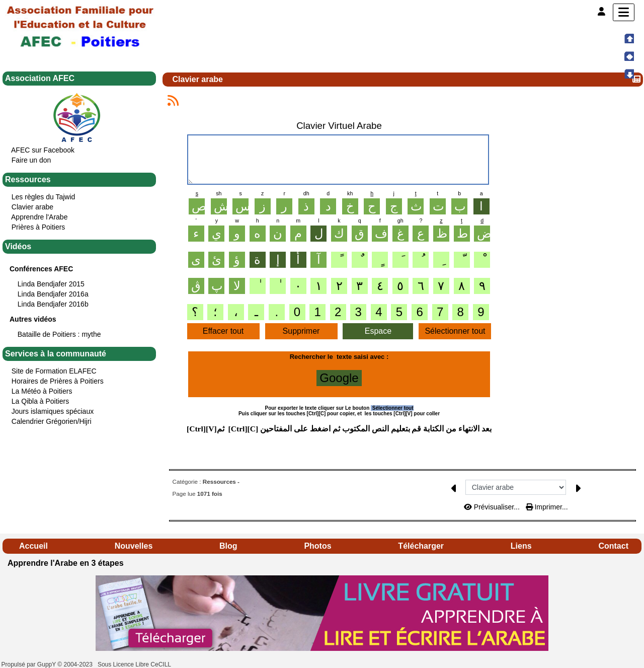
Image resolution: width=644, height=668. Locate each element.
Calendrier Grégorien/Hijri (52, 421)
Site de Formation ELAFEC (54, 371)
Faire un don (31, 160)
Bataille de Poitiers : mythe (59, 334)
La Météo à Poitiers (42, 391)
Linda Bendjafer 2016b (53, 304)
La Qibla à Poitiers (40, 401)
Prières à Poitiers (38, 227)
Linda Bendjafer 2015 (51, 284)
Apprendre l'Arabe (39, 217)
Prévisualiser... (493, 507)
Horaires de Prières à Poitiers (58, 381)
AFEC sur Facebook (43, 150)
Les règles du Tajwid (44, 197)
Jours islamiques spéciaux (53, 411)
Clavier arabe (32, 207)
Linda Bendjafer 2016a (53, 294)
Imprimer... (547, 507)
